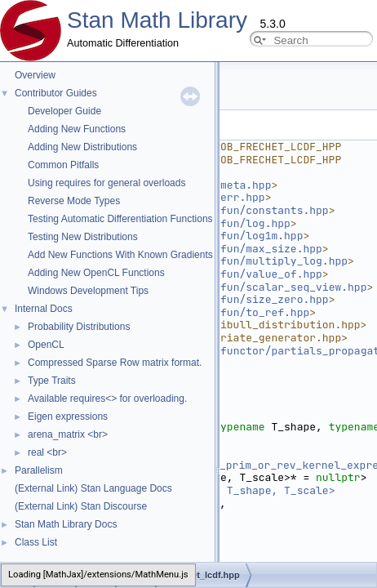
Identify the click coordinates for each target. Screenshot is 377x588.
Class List (36, 542)
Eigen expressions (68, 416)
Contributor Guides (56, 93)
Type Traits (52, 381)
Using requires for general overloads (106, 183)
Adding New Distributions (82, 147)
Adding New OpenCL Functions (96, 273)
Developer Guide (64, 111)
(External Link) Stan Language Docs (93, 488)
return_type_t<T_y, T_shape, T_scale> (221, 490)
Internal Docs (44, 309)
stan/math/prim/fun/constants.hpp (227, 210)
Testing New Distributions (83, 237)
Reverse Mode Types (74, 201)
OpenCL (46, 345)
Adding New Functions (77, 129)
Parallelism (39, 470)
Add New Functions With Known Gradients (120, 255)
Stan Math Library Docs (66, 524)
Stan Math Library (157, 20)
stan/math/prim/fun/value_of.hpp (224, 274)
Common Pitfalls (63, 165)
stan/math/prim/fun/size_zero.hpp (227, 299)
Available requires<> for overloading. (107, 399)
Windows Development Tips (88, 291)
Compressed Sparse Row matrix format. (115, 363)
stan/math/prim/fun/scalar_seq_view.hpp (246, 287)
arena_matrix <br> (68, 434)
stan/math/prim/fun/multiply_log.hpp (236, 261)
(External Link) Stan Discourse (81, 506)
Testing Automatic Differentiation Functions (120, 219)
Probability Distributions (79, 327)
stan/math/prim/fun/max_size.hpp (224, 249)
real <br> (47, 452)
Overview (35, 75)
